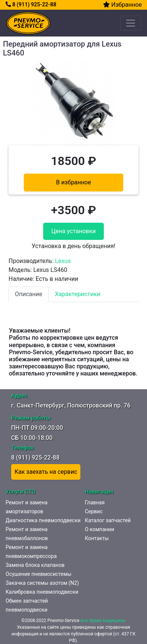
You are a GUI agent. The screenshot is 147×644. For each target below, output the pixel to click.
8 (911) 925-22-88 (31, 5)
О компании (100, 529)
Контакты (97, 538)
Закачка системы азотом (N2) (42, 583)
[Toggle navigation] (131, 23)
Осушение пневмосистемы (39, 574)
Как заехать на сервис (46, 472)
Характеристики (78, 294)
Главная (95, 502)
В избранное (74, 182)
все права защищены (103, 621)
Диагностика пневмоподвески (43, 520)
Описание (29, 294)
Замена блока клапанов (35, 565)
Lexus (63, 261)
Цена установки (74, 231)
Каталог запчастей (108, 520)
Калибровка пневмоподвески (42, 592)
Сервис (94, 511)
